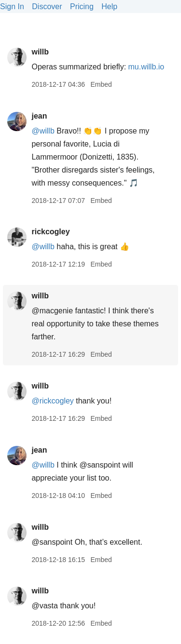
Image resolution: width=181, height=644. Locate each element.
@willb (43, 131)
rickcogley (50, 232)
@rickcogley (52, 401)
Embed (101, 84)
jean (39, 116)
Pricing (82, 7)
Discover (47, 7)
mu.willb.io (146, 67)
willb (40, 52)
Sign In (12, 7)
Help (109, 7)
